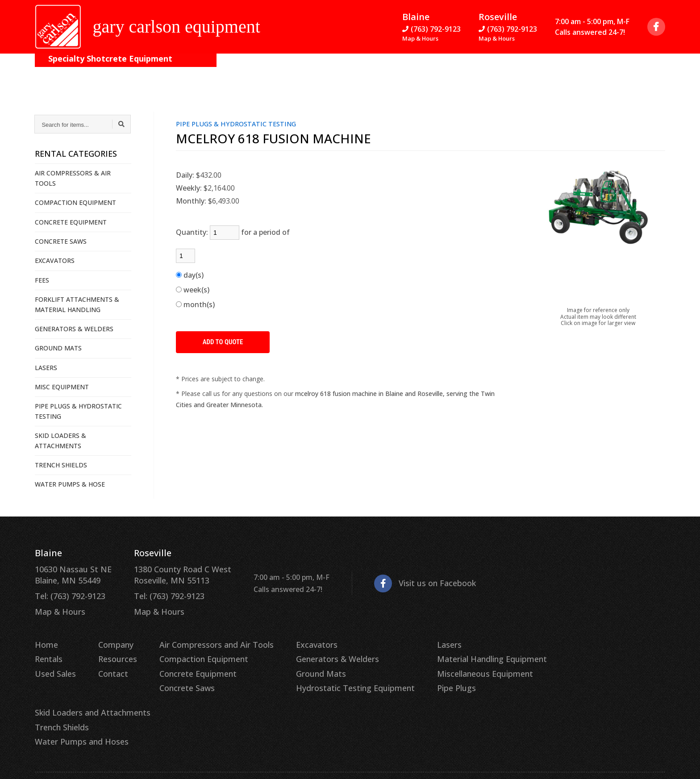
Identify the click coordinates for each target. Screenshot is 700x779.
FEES (42, 280)
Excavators (293, 638)
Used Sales (53, 665)
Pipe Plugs (421, 678)
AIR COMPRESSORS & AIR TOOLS (73, 178)
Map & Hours (420, 41)
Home (45, 638)
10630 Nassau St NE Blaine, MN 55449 (69, 574)
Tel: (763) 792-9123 (67, 593)
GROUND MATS (58, 348)
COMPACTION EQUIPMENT (75, 202)
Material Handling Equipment (454, 652)
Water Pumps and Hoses (568, 665)
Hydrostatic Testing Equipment (328, 678)
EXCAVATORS (55, 260)
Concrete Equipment (186, 665)
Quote (640, 71)
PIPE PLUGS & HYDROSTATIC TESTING (78, 411)
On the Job (103, 71)
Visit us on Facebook (402, 581)
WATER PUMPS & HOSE (70, 484)
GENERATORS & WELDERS (74, 329)
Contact (252, 71)
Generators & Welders (312, 652)
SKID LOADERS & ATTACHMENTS (60, 440)
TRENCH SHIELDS (61, 465)
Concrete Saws (176, 678)
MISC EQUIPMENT (62, 387)
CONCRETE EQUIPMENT (71, 222)
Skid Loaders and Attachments (579, 638)
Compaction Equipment (191, 652)
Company (154, 71)
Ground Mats (297, 665)
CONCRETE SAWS (61, 241)
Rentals (48, 652)
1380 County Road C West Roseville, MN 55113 (169, 574)
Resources (204, 71)
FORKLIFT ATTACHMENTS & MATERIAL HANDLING (77, 304)
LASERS (46, 368)
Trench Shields (551, 652)
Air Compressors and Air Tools (202, 638)
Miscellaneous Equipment (448, 665)
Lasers (415, 638)
